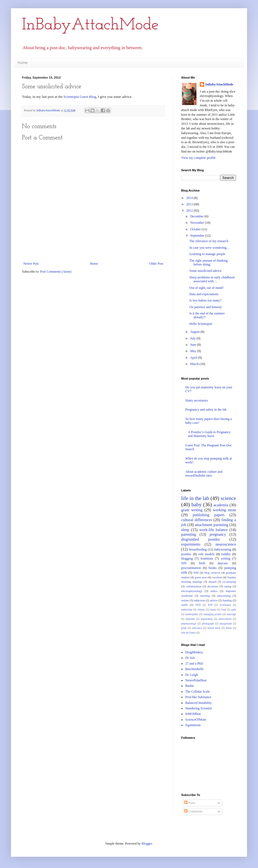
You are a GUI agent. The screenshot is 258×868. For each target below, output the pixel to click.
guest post (201, 577)
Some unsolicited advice (205, 271)
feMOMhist (193, 714)
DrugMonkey (194, 652)
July (193, 338)
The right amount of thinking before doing (208, 262)
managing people (213, 614)
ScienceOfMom (196, 720)
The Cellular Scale (197, 692)
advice (214, 600)
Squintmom (193, 725)
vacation (217, 577)
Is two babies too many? (205, 300)
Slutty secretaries (197, 400)
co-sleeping (229, 582)
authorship (187, 609)
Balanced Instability (198, 703)
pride (184, 628)
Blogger (147, 844)
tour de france (188, 633)
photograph (208, 624)
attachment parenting (212, 525)
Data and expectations (204, 294)
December (197, 216)
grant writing (192, 510)
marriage (231, 614)
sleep (185, 530)
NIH (196, 573)
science (228, 498)
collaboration (194, 586)
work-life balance (214, 530)
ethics (214, 591)
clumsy (201, 609)
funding (227, 600)
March (195, 364)
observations (225, 619)
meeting (205, 596)
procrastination (191, 568)
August (195, 332)
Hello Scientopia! (201, 324)
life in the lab (195, 498)
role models (206, 554)
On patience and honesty (206, 307)
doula (213, 609)
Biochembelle (194, 669)
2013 (190, 204)
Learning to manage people (207, 254)
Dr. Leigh (192, 675)
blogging (187, 559)
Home (23, 63)
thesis (229, 628)
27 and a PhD (194, 664)
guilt (234, 609)
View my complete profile (198, 158)
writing (225, 559)
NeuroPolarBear (196, 680)
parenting (189, 534)
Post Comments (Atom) (56, 272)
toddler (226, 554)
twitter (185, 600)
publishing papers (209, 515)
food (224, 609)
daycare (223, 563)
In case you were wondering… (210, 248)
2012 (190, 211)
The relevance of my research (209, 241)
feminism (207, 559)
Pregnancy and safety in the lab (206, 410)
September (198, 236)
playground (226, 624)
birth (202, 563)
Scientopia (225, 605)
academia (221, 505)
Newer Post (31, 264)
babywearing (223, 549)
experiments (191, 544)
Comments (193, 811)
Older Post (156, 264)
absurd (212, 582)
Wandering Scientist (199, 708)
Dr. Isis (190, 658)
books (213, 568)
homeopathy (192, 614)
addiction (199, 600)
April (194, 358)
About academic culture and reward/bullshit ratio (204, 474)
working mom (225, 510)
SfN (184, 563)
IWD (198, 605)
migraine (190, 619)
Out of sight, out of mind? (207, 288)
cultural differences (197, 520)
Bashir (190, 686)
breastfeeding (198, 549)
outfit (184, 605)
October (196, 229)
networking (224, 596)
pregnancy (218, 534)
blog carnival (212, 573)
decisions (213, 586)
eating (228, 586)
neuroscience (226, 544)
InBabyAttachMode (90, 25)
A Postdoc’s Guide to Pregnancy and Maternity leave (209, 434)
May (194, 351)
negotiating (207, 619)
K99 (210, 605)
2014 (190, 198)
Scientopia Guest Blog (80, 97)
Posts (190, 803)
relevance (197, 628)
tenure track (214, 628)
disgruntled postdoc (201, 539)
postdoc (186, 554)
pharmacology (189, 624)
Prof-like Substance (198, 697)
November (198, 223)
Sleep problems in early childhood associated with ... (212, 279)
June (194, 345)
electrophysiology (192, 591)
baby (196, 505)
